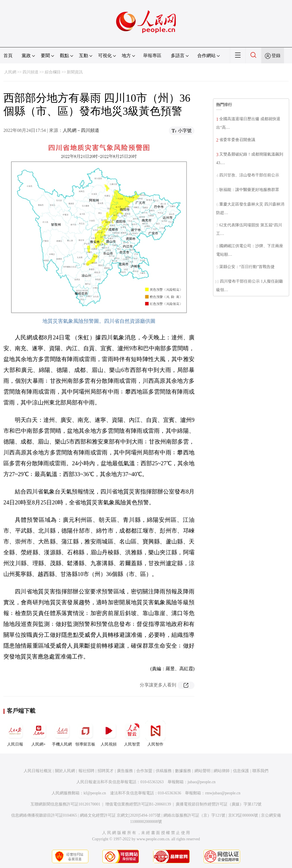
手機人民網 (62, 734)
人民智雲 (132, 734)
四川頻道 (31, 72)
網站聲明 (202, 771)
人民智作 (155, 734)
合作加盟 (144, 771)
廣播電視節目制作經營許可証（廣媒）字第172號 (219, 804)
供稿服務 (164, 771)
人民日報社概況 (38, 771)
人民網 (10, 72)
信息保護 (241, 771)
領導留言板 (85, 734)
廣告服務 (125, 771)
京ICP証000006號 (243, 815)
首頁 (8, 56)
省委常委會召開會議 (237, 140)
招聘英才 (106, 771)
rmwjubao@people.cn (223, 793)
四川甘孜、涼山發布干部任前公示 (249, 175)
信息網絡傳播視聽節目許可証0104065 (44, 815)
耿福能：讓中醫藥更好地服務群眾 (249, 190)
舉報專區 (152, 56)
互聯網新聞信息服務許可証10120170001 (65, 804)
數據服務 (183, 771)
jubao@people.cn (202, 782)
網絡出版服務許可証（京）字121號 (194, 815)
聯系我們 (260, 771)
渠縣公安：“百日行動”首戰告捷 (247, 267)
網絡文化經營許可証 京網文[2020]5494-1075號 (120, 815)
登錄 (276, 56)
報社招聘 (86, 771)
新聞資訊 (75, 72)
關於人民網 (65, 771)
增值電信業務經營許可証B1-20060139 (138, 804)
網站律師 (222, 771)
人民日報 (15, 734)
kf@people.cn (95, 793)
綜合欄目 (53, 72)
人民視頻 (109, 734)
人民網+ (38, 734)
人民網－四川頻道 (81, 130)
